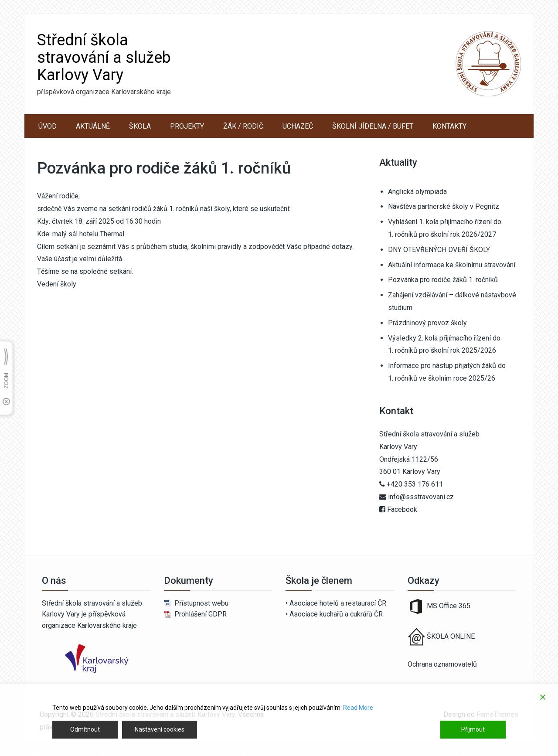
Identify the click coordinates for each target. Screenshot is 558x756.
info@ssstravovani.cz (421, 497)
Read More (358, 708)
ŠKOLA (140, 126)
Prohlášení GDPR (201, 614)
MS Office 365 (439, 606)
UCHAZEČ (298, 126)
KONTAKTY (449, 126)
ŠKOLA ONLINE (451, 636)
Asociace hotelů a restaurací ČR (338, 603)
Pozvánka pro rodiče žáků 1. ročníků (443, 280)
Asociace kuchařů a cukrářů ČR (336, 614)
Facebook (402, 509)
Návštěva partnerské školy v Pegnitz (444, 206)
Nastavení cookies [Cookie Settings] (160, 729)
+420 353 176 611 (415, 484)
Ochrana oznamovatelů (442, 664)
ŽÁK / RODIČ (243, 126)
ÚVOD (48, 126)
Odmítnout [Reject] (85, 729)
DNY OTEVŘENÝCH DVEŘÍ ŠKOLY (439, 250)
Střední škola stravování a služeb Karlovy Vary (104, 58)
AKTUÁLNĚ (93, 126)
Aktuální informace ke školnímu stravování (452, 265)
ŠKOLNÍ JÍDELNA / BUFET (373, 126)
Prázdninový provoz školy (427, 323)
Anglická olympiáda (417, 192)
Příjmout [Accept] (473, 729)
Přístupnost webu (201, 603)
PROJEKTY (187, 126)
